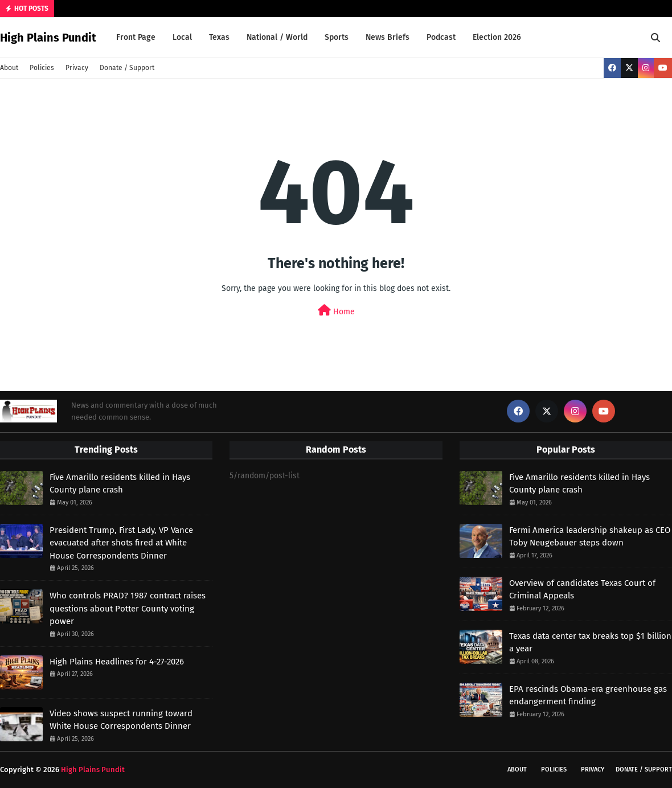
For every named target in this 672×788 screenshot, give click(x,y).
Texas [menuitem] (219, 37)
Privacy (77, 68)
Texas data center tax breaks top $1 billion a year (590, 643)
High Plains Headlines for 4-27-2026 (117, 662)
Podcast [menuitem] (441, 37)
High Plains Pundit (48, 38)
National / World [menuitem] (277, 37)
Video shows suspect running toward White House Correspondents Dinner (121, 720)
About (9, 68)
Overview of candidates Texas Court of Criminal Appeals (582, 590)
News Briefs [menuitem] (388, 37)
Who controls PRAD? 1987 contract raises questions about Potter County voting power (128, 608)
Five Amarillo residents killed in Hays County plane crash (120, 484)
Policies (42, 68)
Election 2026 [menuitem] (497, 37)
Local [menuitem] (182, 37)
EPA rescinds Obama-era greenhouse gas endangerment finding (588, 695)
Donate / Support (127, 68)
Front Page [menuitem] (136, 37)
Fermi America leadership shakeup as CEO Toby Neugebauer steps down (590, 537)
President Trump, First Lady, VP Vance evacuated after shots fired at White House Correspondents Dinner (121, 543)
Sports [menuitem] (337, 37)
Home (336, 311)
